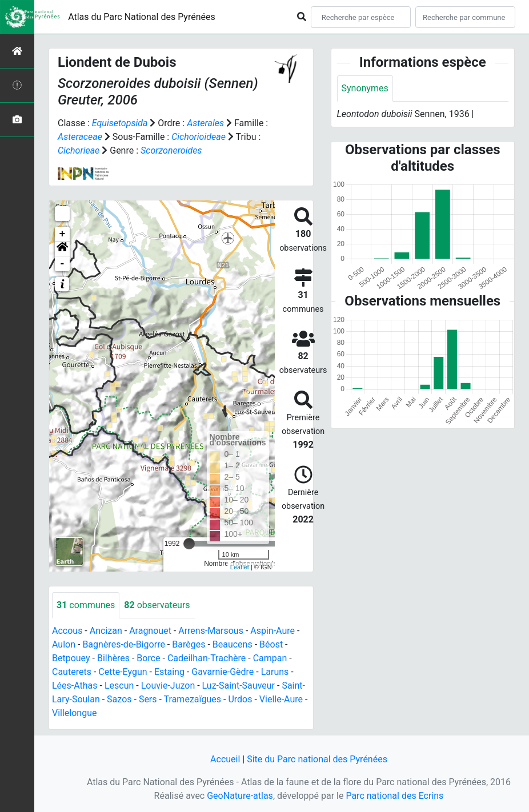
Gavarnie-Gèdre (223, 672)
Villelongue (74, 713)
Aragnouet (150, 631)
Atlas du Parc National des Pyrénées (142, 17)
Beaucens (233, 644)
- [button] (63, 264)
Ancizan (106, 631)
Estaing (169, 672)
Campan (270, 658)
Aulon (64, 644)
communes (86, 605)
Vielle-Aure (281, 699)
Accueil (225, 759)
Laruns (275, 672)
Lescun (119, 686)
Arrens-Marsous (211, 631)
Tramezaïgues (193, 699)
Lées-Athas (75, 686)
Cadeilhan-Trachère (207, 658)
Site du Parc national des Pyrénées (317, 759)
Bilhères (113, 658)
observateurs (157, 605)
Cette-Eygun (123, 672)
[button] (62, 249)
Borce (148, 658)
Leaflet (240, 567)
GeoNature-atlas (240, 796)
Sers (148, 699)
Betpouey (71, 658)
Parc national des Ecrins (394, 796)
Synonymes (365, 88)
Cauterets (72, 672)
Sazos (119, 699)
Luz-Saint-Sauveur (239, 686)
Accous (67, 631)
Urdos (240, 699)
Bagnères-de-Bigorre (124, 644)
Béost (271, 644)
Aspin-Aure (272, 631)
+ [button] (63, 234)
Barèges (189, 644)
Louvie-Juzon (168, 686)
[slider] (189, 544)
